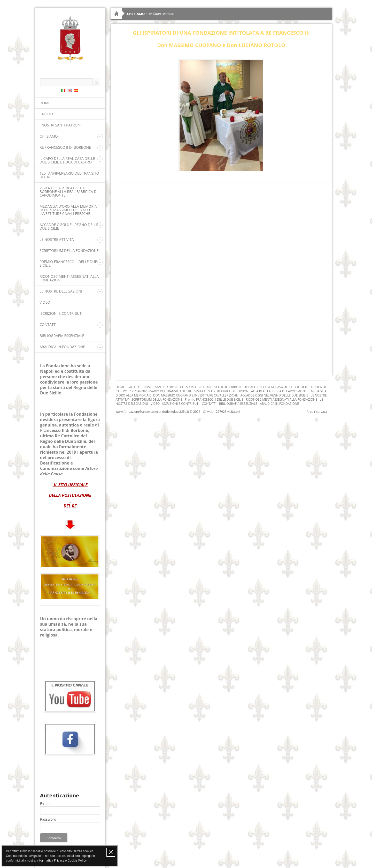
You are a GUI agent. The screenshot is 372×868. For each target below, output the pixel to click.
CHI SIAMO (49, 136)
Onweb (208, 412)
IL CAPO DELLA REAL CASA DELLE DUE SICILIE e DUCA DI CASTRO (67, 160)
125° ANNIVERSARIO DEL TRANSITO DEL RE (69, 175)
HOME (45, 103)
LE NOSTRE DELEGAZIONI (61, 291)
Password (48, 819)
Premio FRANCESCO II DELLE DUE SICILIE (68, 263)
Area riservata (317, 412)
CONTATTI (48, 324)
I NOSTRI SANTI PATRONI (60, 125)
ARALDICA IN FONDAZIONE (62, 347)
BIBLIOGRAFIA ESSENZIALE (62, 336)
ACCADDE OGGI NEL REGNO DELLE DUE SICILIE (69, 226)
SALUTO (46, 114)
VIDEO (45, 302)
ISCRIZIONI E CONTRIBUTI (61, 313)
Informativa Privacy (50, 860)
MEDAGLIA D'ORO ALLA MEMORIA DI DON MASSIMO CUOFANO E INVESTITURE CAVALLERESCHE (68, 210)
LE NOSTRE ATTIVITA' (57, 239)
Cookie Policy (77, 860)
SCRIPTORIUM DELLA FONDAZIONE (69, 250)
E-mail (45, 804)
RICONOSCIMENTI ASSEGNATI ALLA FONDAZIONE (69, 278)
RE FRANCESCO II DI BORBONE (65, 147)
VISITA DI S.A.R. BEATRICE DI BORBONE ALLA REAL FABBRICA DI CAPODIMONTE (69, 192)
